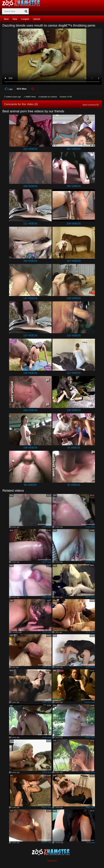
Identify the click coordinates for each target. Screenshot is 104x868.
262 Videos (30, 149)
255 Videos (74, 186)
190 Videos (30, 261)
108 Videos (74, 410)
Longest (25, 19)
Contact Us (52, 861)
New (15, 19)
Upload (37, 19)
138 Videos (74, 298)
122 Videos (74, 373)
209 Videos (74, 224)
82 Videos (74, 485)
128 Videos (30, 373)
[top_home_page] (22, 3)
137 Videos (30, 336)
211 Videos (30, 224)
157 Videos (74, 261)
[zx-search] (15, 11)
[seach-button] (26, 11)
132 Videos (74, 336)
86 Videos (30, 485)
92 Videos (74, 448)
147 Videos (30, 298)
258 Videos (30, 186)
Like (8, 89)
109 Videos (30, 410)
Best (6, 19)
